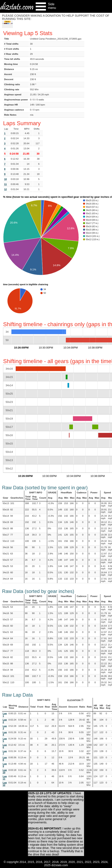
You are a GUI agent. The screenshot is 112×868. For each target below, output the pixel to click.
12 (5, 189)
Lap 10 (5, 771)
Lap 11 (5, 778)
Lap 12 (5, 784)
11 (5, 184)
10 (5, 179)
